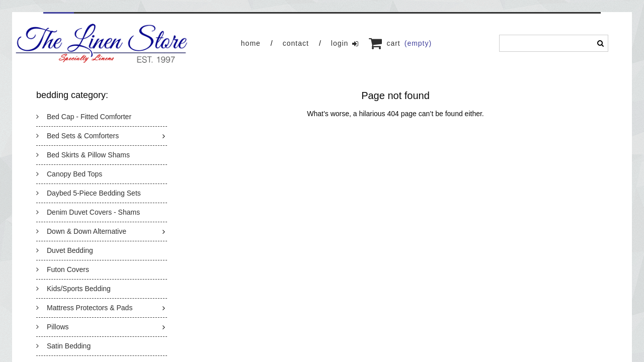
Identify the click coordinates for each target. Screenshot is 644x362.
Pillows (53, 327)
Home (251, 43)
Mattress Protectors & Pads (84, 308)
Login (345, 43)
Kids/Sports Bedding (73, 289)
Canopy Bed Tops (69, 174)
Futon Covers (63, 269)
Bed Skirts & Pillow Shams (83, 155)
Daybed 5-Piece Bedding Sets (89, 193)
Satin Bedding (63, 346)
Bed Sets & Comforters (77, 136)
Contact (296, 43)
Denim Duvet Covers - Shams (88, 212)
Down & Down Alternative (81, 231)
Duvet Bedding (65, 250)
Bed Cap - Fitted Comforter (84, 117)
